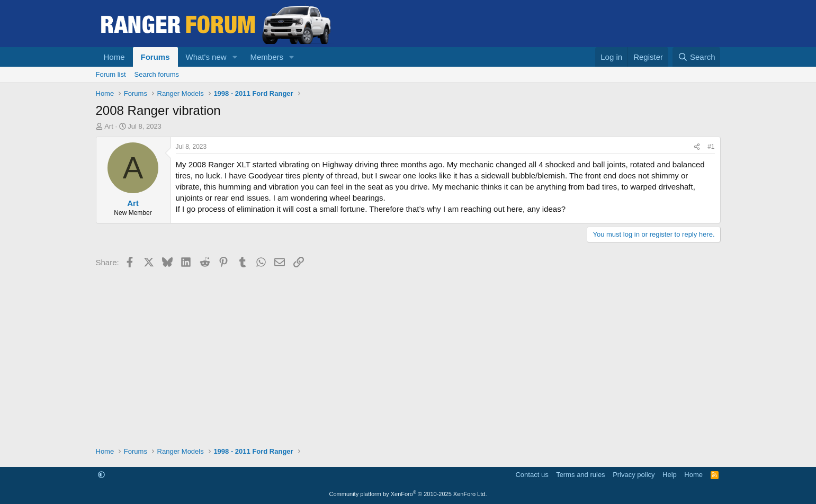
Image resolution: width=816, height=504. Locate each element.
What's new (206, 57)
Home (114, 57)
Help (670, 475)
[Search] (697, 57)
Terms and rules (580, 475)
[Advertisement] (408, 356)
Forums (155, 57)
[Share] (697, 147)
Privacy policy (634, 475)
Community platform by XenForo (408, 494)
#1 (711, 147)
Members (267, 57)
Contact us (532, 475)
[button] (235, 57)
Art (109, 126)
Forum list (111, 74)
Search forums (157, 74)
